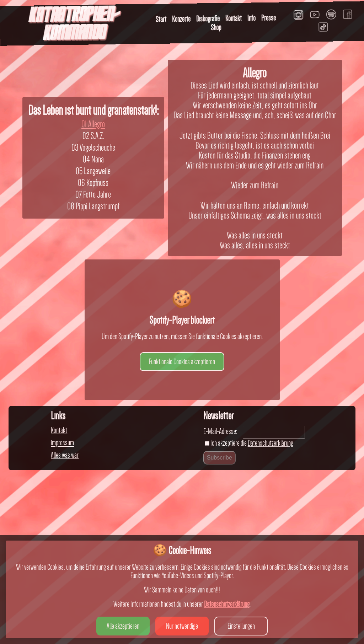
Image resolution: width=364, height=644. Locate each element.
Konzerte (181, 19)
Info (251, 18)
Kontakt (234, 18)
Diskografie (208, 19)
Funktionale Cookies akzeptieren (182, 521)
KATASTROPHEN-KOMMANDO (74, 25)
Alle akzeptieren (123, 626)
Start (161, 19)
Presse (269, 18)
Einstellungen (241, 626)
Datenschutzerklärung (227, 604)
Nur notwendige (182, 626)
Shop (216, 27)
